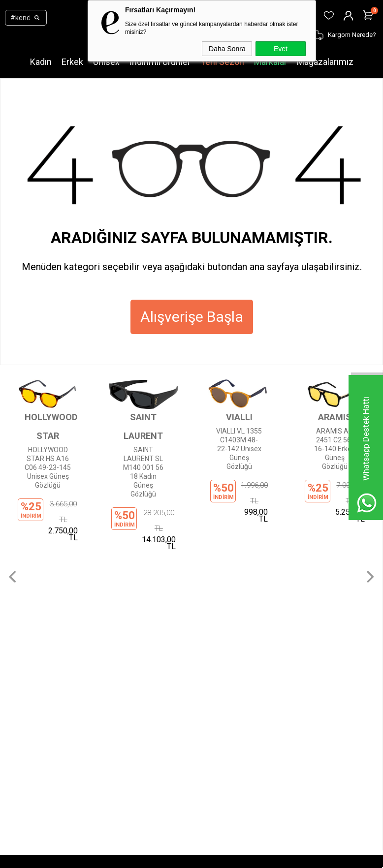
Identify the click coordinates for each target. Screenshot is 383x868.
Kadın (41, 62)
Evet (281, 49)
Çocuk (49, 593)
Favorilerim (25, 745)
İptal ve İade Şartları (198, 608)
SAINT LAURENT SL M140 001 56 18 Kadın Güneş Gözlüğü (143, 472)
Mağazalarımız (325, 62)
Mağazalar (57, 623)
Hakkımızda (186, 534)
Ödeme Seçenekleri (198, 593)
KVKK (176, 564)
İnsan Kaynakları (193, 623)
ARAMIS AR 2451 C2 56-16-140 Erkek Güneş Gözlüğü (335, 449)
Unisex (106, 62)
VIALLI (239, 417)
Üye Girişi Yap (29, 686)
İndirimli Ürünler (160, 62)
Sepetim (21, 730)
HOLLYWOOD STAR (48, 426)
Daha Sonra (227, 49)
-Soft (141, 859)
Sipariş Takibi (28, 701)
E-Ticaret (162, 859)
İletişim (179, 549)
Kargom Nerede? (34, 715)
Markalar (271, 62)
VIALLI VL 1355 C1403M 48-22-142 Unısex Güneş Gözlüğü (239, 449)
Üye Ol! (18, 671)
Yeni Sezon (222, 62)
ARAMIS (335, 417)
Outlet (49, 608)
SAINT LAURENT (143, 426)
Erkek (72, 62)
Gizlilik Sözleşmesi (196, 579)
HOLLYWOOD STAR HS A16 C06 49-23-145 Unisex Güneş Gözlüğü (48, 467)
